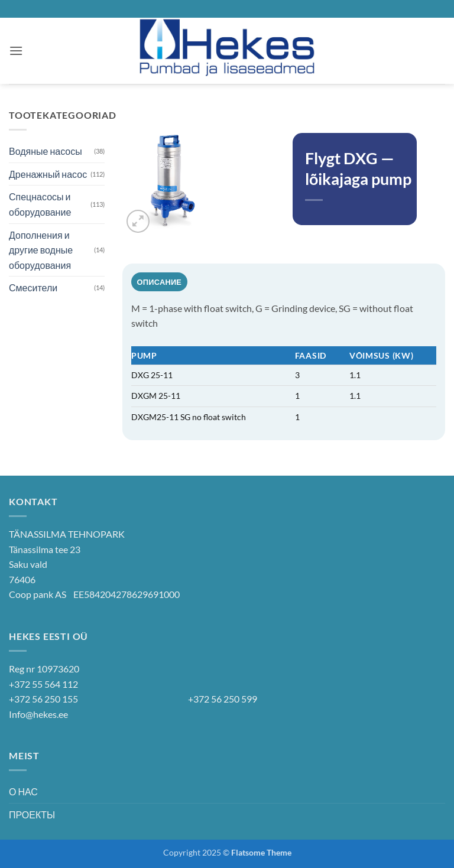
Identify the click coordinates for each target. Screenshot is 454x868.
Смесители (33, 287)
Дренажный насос (48, 174)
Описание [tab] (160, 282)
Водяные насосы (46, 151)
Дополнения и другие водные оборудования (41, 250)
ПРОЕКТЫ (32, 815)
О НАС (23, 791)
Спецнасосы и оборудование (40, 204)
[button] (16, 51)
